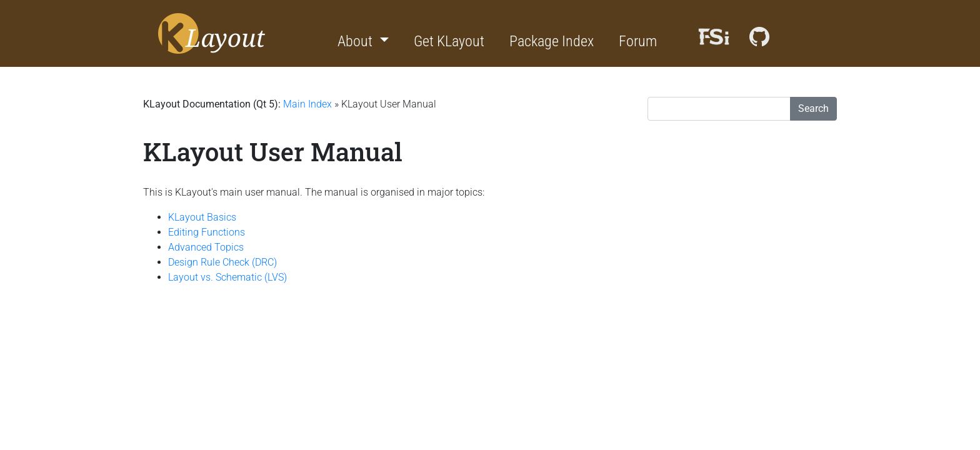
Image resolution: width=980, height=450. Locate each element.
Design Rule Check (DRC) (222, 262)
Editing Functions (207, 232)
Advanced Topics (206, 247)
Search (813, 108)
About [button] (357, 41)
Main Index (307, 104)
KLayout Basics (202, 217)
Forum (638, 41)
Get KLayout (449, 41)
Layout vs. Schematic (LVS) (227, 277)
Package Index (552, 41)
